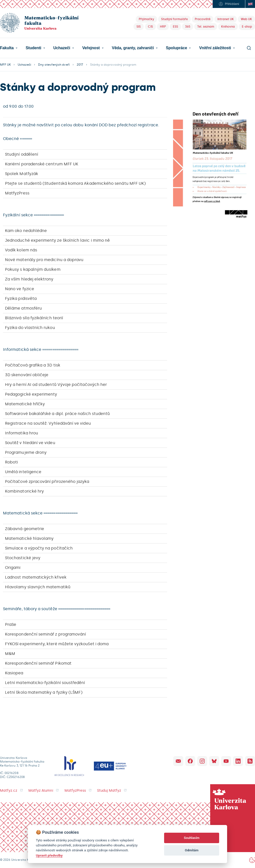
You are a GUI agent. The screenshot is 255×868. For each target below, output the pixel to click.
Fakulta (7, 48)
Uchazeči (62, 48)
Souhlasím (192, 838)
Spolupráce (176, 48)
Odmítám (192, 850)
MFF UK (5, 65)
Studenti (33, 48)
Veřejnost (91, 48)
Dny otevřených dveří (54, 65)
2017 (80, 65)
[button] (9, 48)
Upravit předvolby (49, 855)
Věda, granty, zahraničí (133, 48)
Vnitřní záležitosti (215, 48)
